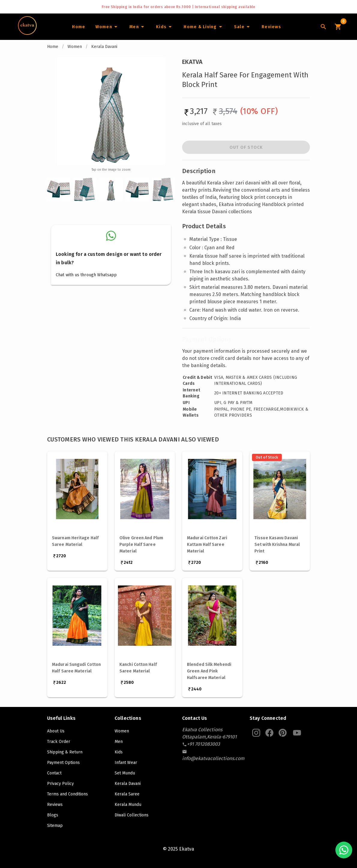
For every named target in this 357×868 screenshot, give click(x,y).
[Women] (107, 27)
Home (53, 47)
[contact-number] (203, 744)
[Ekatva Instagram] (256, 733)
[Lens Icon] (323, 27)
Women (75, 47)
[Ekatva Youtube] (297, 733)
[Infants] (165, 27)
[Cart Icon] (338, 27)
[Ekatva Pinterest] (283, 733)
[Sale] (243, 27)
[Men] (138, 27)
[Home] (78, 27)
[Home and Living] (204, 27)
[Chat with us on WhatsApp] (344, 850)
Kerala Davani (104, 47)
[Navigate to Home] (27, 33)
